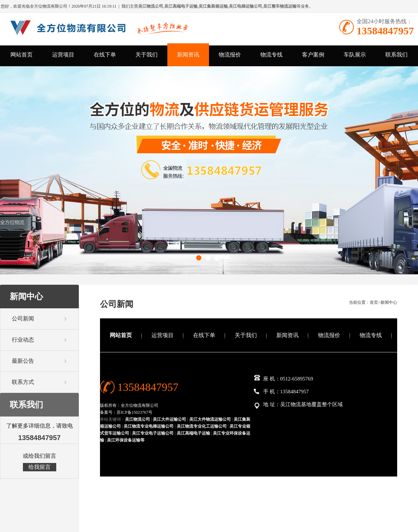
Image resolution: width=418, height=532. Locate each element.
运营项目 (63, 55)
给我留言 (40, 467)
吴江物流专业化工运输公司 (202, 426)
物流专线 (271, 55)
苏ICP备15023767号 (135, 412)
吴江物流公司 (137, 419)
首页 (374, 302)
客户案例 (313, 55)
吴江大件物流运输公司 (210, 419)
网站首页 (22, 55)
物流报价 (230, 55)
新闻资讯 (188, 55)
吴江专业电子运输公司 (153, 433)
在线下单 (105, 55)
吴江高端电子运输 (193, 433)
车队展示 (355, 55)
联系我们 (396, 55)
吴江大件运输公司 (169, 419)
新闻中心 (389, 302)
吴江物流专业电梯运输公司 (149, 426)
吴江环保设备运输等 (126, 440)
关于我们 (147, 55)
